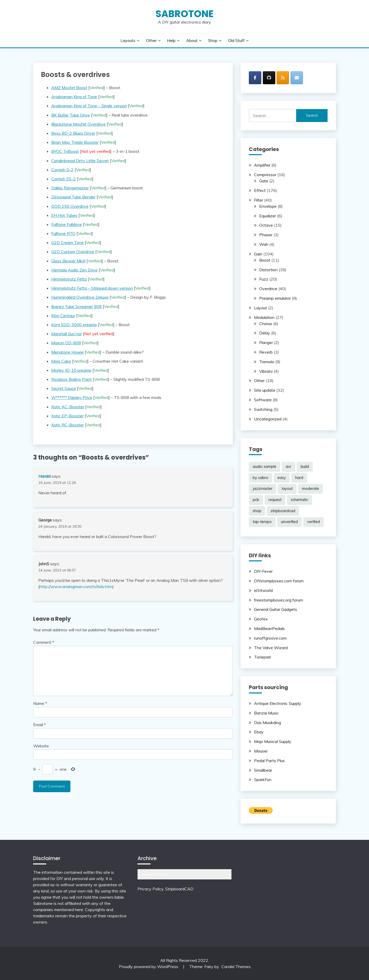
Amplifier (262, 165)
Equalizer (268, 216)
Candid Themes (236, 967)
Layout (261, 308)
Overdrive (268, 289)
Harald (44, 476)
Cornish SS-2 (64, 179)
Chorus (266, 324)
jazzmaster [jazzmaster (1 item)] (263, 489)
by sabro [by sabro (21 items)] (261, 478)
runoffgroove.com (270, 638)
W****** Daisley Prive (72, 397)
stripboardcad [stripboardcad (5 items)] (283, 511)
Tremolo (267, 362)
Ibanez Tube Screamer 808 (77, 306)
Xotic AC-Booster (68, 407)
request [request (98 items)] (275, 500)
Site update (265, 390)
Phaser (266, 235)
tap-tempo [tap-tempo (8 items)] (262, 522)
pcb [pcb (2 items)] (256, 500)
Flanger (266, 342)
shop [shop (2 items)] (257, 511)
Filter (259, 200)
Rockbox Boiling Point (71, 379)
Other (151, 40)
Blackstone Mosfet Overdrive (78, 124)
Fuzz (264, 279)
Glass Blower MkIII (68, 261)
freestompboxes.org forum (278, 600)
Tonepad (262, 657)
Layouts (128, 40)
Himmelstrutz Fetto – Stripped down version (92, 288)
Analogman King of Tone (74, 97)
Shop (213, 40)
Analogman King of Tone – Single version (89, 106)
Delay (265, 333)
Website (41, 746)
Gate (264, 181)
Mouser (261, 751)
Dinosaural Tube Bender (73, 197)
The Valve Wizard (271, 648)
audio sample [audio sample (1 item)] (265, 467)
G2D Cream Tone (67, 242)
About (192, 40)
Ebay (259, 732)
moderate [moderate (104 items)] (310, 489)
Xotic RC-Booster (68, 425)
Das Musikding (267, 723)
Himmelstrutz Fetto (69, 279)
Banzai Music (266, 713)
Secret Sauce (64, 388)
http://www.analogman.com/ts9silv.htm (76, 586)
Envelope (268, 206)
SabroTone (184, 14)
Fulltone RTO (63, 233)
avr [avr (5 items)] (288, 467)
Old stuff (236, 40)
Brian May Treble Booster (75, 142)
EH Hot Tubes (64, 215)
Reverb (266, 352)
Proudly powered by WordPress (149, 967)
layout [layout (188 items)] (287, 489)
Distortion (268, 270)
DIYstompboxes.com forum (279, 581)
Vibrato (266, 371)
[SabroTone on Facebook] (255, 78)
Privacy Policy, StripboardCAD (165, 889)
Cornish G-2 (62, 170)
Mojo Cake (61, 361)
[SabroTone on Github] (269, 78)
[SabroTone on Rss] (283, 78)
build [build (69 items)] (305, 467)
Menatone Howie (67, 352)
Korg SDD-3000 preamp (74, 325)
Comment (44, 642)
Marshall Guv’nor (67, 334)
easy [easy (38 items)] (282, 478)
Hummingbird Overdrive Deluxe (80, 297)
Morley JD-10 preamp (71, 370)
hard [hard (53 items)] (299, 478)
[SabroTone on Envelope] (297, 78)
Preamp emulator (275, 298)
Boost (265, 260)
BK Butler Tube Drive (71, 115)
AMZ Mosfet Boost (69, 88)
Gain (258, 254)
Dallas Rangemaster (70, 188)
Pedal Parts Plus (269, 761)
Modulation (264, 317)
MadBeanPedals (269, 628)
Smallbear (263, 770)
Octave (266, 225)
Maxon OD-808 (66, 343)
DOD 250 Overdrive (70, 206)
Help (171, 40)
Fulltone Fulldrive (67, 224)
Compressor (265, 175)
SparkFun (263, 779)
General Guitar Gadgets (276, 609)
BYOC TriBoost (65, 151)
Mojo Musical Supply (273, 741)
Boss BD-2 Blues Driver (73, 133)
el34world (263, 590)
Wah (264, 244)
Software (263, 400)
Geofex (261, 619)
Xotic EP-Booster (67, 416)
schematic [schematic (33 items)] (299, 500)
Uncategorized (268, 419)
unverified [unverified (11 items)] (289, 522)
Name (40, 703)
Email (39, 725)
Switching (263, 409)
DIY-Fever (263, 571)
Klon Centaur (63, 316)
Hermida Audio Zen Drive (74, 270)
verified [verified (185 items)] (313, 522)
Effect (260, 190)
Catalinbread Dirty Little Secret (80, 161)
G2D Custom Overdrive (73, 252)
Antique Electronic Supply (278, 703)
